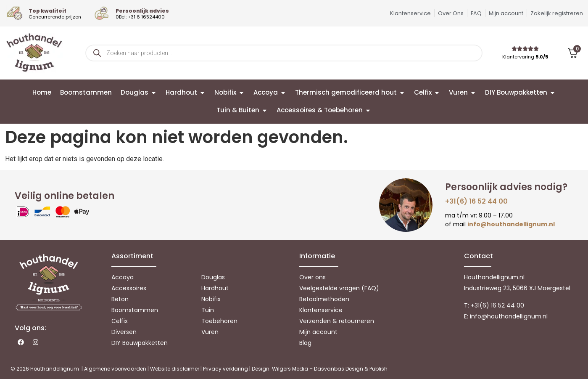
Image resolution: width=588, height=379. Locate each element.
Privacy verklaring (225, 369)
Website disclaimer (175, 369)
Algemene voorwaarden (115, 369)
